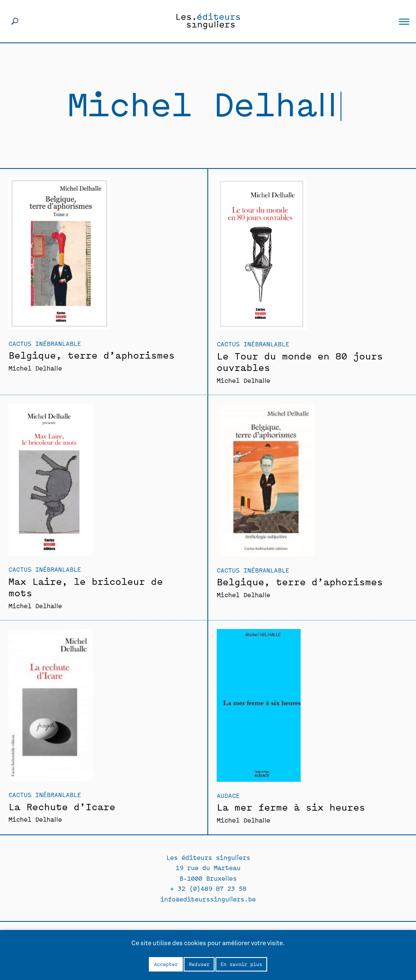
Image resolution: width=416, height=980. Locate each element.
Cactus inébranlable (45, 343)
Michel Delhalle (35, 368)
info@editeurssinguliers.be (208, 899)
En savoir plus (241, 964)
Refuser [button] (199, 964)
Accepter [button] (166, 964)
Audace (228, 795)
